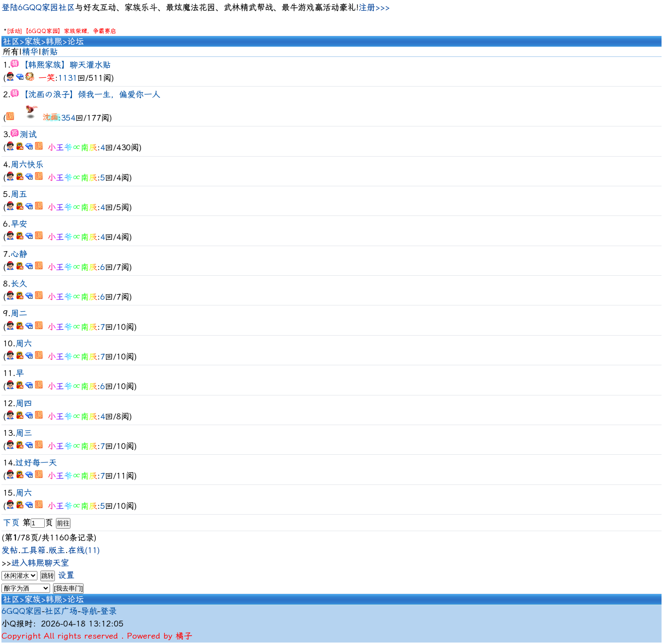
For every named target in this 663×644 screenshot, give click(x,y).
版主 (57, 550)
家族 (33, 41)
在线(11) (84, 550)
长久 (19, 284)
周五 (19, 194)
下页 (11, 522)
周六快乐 (27, 164)
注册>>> (374, 7)
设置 (66, 575)
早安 (19, 224)
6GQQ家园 (22, 611)
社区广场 (61, 611)
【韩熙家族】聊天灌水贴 (65, 65)
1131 (68, 78)
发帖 (10, 550)
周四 (24, 403)
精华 (30, 52)
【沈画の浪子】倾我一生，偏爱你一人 (90, 94)
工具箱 (33, 550)
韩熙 (54, 41)
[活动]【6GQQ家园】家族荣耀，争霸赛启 (61, 31)
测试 (28, 134)
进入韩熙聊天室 (40, 563)
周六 (24, 343)
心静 (19, 254)
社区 (11, 41)
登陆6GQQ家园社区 (38, 7)
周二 (19, 313)
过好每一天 (36, 463)
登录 (108, 611)
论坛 (75, 41)
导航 (89, 611)
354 (68, 118)
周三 (24, 433)
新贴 (50, 52)
